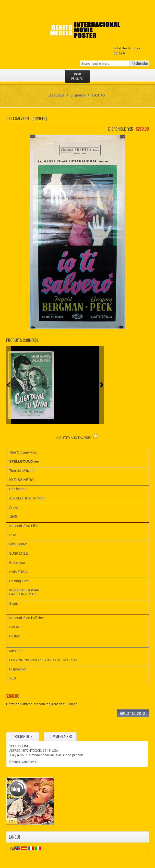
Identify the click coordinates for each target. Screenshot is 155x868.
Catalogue (56, 95)
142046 (98, 95)
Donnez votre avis (23, 762)
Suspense (78, 95)
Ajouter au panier (133, 713)
